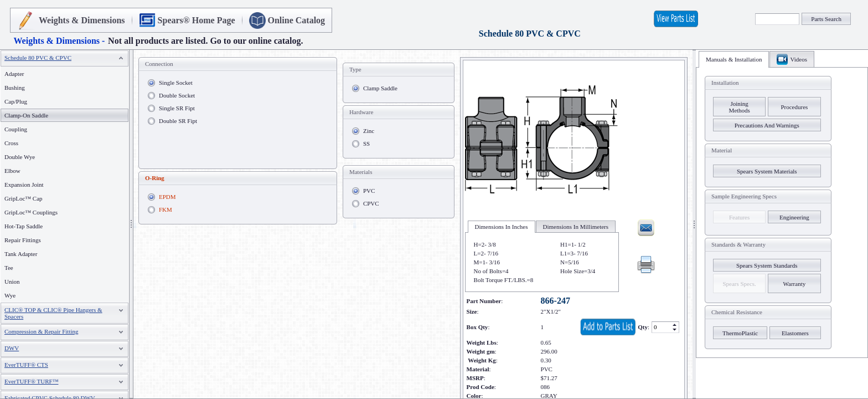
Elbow (12, 171)
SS (366, 144)
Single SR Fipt (177, 108)
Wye (10, 295)
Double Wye (20, 157)
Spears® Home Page (197, 20)
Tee (9, 268)
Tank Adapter (21, 254)
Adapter (14, 74)
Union (12, 282)
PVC (369, 191)
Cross (11, 143)
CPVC (371, 203)
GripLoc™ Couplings (31, 212)
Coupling (16, 129)
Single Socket (176, 83)
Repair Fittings (23, 240)
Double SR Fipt (178, 121)
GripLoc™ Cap (24, 198)
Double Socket (177, 95)
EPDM (167, 197)
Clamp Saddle (380, 88)
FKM (166, 209)
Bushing (15, 88)
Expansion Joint (24, 185)
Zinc (369, 131)
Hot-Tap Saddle (24, 226)
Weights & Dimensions (82, 20)
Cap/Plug (16, 101)
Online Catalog (297, 20)
